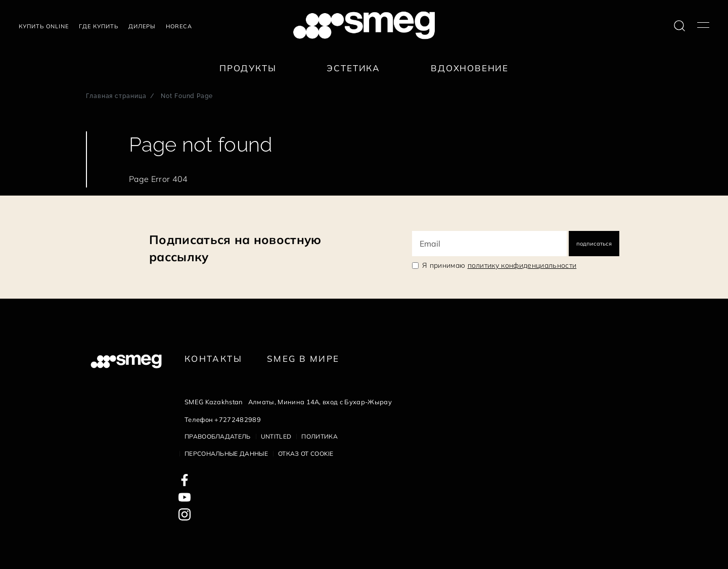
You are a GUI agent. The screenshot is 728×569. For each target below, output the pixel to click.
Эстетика (353, 68)
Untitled (276, 436)
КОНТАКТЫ (213, 359)
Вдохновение (470, 68)
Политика (320, 436)
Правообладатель (218, 436)
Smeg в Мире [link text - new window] (303, 359)
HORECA (179, 26)
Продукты (248, 68)
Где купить (99, 26)
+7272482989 (238, 419)
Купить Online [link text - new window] (44, 26)
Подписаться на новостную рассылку (235, 248)
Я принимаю (499, 265)
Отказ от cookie (306, 454)
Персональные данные (226, 454)
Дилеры (142, 26)
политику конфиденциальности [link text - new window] (522, 265)
